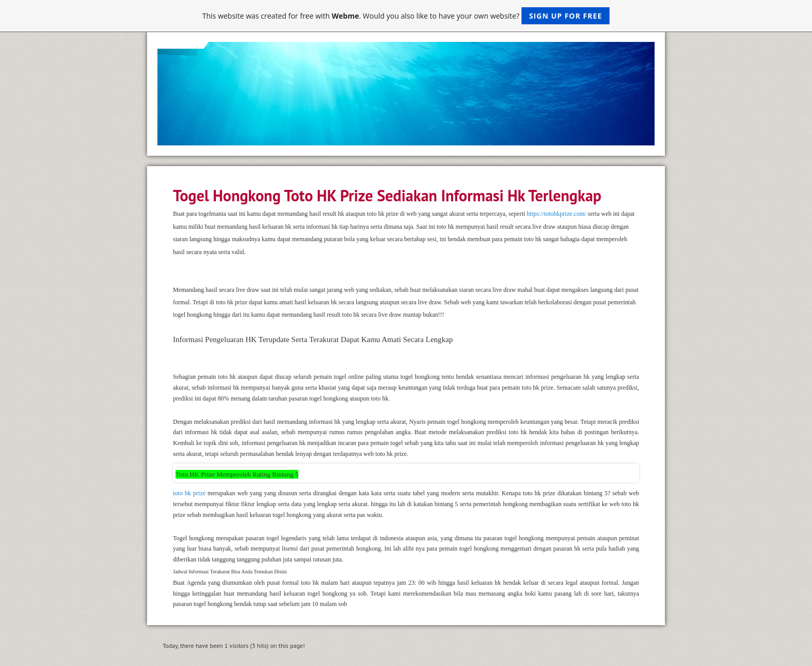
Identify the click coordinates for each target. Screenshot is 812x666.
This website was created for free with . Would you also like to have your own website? (406, 16)
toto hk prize (189, 493)
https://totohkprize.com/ (556, 214)
